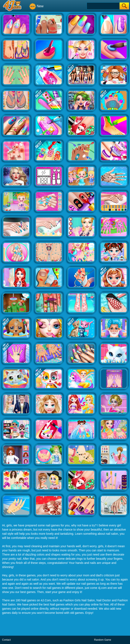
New (36, 6)
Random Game (103, 640)
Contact (6, 640)
